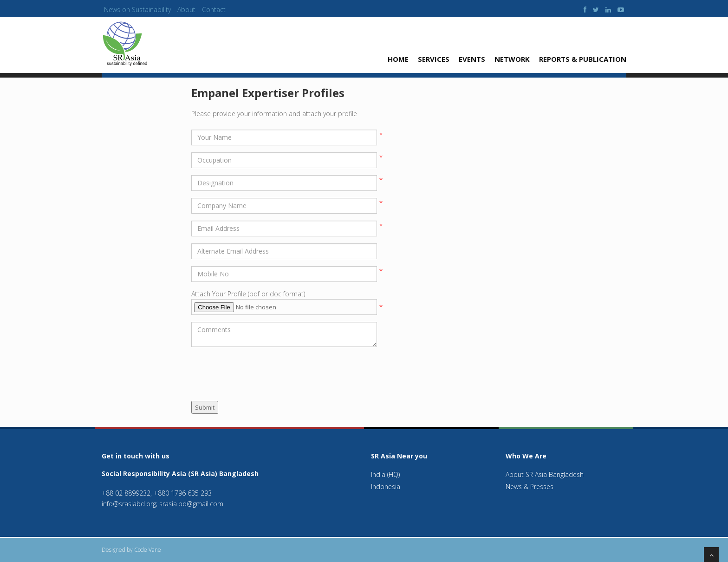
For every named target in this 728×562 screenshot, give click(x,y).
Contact (214, 10)
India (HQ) (385, 474)
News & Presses (530, 487)
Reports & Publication (583, 59)
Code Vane (148, 550)
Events (472, 59)
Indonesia (386, 487)
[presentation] (262, 372)
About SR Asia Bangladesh (545, 474)
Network (512, 59)
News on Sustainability (137, 10)
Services (434, 59)
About (186, 10)
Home (398, 59)
